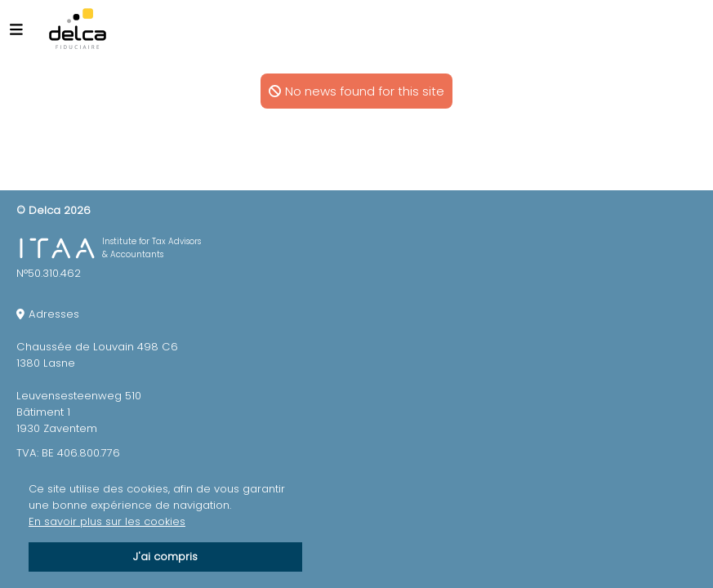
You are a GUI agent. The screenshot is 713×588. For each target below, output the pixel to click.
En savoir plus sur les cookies (107, 521)
